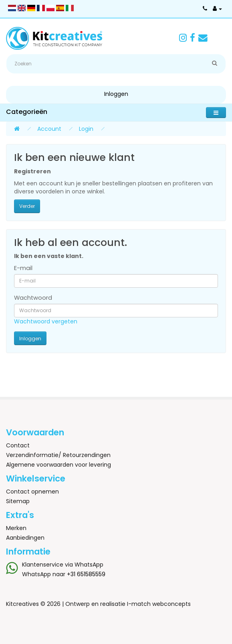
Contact (18, 445)
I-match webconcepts (159, 604)
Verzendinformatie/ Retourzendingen (58, 455)
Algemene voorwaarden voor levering (59, 465)
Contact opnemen (32, 492)
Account (49, 129)
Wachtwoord (33, 298)
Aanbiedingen (25, 538)
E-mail (23, 268)
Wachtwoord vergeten (46, 321)
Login (86, 129)
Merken (16, 528)
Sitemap (18, 501)
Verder (27, 206)
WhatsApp (89, 565)
